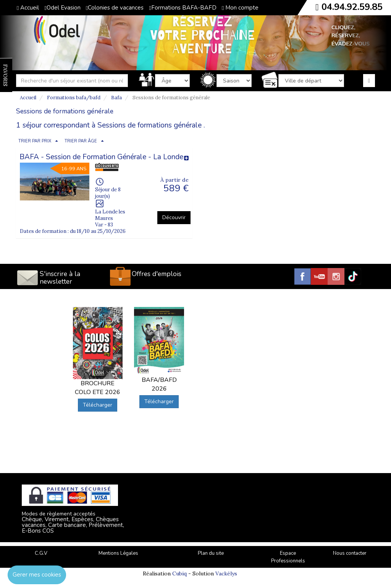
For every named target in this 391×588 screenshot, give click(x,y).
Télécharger (98, 405)
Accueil (28, 8)
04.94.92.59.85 (352, 7)
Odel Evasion (62, 8)
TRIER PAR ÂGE (81, 141)
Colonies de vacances (115, 8)
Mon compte (240, 8)
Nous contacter (350, 553)
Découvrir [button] (174, 217)
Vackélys (226, 573)
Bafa (116, 98)
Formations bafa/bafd (74, 98)
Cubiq (179, 573)
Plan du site (211, 553)
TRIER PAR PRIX (35, 141)
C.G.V (41, 553)
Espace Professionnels (288, 557)
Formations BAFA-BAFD (183, 8)
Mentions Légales (118, 553)
